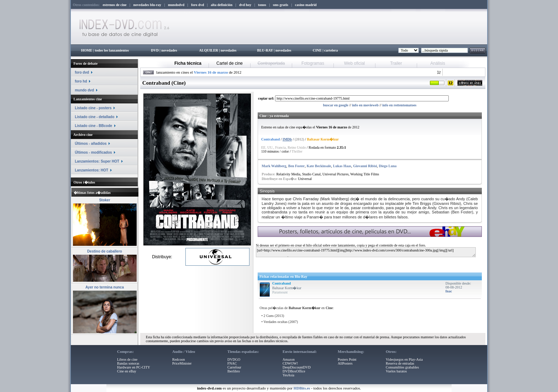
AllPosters (345, 363)
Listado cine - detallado (94, 117)
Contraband (281, 283)
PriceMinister (182, 363)
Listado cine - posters (93, 108)
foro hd (81, 81)
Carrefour (234, 367)
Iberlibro (234, 371)
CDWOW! (290, 363)
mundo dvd (84, 90)
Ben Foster (296, 166)
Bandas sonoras (128, 363)
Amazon (289, 359)
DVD (155, 50)
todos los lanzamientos (112, 50)
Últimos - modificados (93, 152)
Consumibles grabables (402, 367)
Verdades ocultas (275, 322)
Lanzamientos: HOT (91, 170)
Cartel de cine (230, 63)
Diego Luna (388, 166)
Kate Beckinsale (319, 166)
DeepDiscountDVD (297, 367)
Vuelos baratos (396, 371)
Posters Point (347, 359)
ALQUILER (208, 50)
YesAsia (288, 375)
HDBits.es (302, 388)
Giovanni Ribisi (365, 166)
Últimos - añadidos (91, 144)
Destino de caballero (105, 251)
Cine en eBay (127, 371)
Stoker (104, 200)
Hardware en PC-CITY (134, 367)
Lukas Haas (342, 166)
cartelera (331, 50)
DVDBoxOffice (294, 371)
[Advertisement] (342, 263)
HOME (87, 50)
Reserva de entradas (400, 363)
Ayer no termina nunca (105, 287)
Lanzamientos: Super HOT (97, 161)
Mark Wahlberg (274, 166)
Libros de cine (127, 359)
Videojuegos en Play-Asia (404, 359)
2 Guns (269, 316)
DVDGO (234, 359)
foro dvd (82, 72)
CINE (317, 50)
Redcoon (179, 359)
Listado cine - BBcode (93, 126)
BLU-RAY (265, 50)
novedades (169, 50)
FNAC (232, 363)
